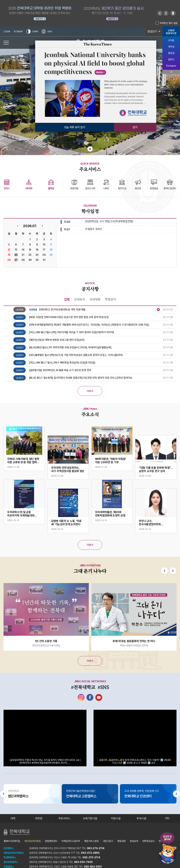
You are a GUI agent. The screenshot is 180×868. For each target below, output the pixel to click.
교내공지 (80, 299)
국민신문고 (108, 841)
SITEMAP (18, 31)
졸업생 (171, 53)
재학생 (171, 47)
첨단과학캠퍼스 (11, 862)
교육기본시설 (90, 818)
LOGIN (7, 31)
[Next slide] (166, 13)
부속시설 (141, 818)
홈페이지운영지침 (12, 841)
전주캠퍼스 (9, 848)
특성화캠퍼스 (10, 857)
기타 (167, 818)
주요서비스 (64, 818)
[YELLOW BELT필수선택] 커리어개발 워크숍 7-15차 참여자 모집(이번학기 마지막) (71, 332)
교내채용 (95, 299)
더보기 (90, 391)
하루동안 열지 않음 (168, 23)
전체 (67, 299)
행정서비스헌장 (91, 841)
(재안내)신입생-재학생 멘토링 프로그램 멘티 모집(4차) (57, 340)
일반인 (171, 59)
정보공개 (134, 841)
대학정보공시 (148, 841)
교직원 (171, 40)
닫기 (135, 127)
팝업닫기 (152, 31)
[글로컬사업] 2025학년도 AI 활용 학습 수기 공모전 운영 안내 (60, 370)
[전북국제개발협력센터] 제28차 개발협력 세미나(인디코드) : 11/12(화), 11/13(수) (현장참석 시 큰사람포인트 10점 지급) (89, 325)
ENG (47, 31)
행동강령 (121, 841)
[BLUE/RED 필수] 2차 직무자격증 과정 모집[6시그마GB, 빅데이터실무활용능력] (70, 347)
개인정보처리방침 (33, 841)
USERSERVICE (171, 32)
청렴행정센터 (51, 841)
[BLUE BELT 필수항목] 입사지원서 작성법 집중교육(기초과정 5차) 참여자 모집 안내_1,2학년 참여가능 (81, 378)
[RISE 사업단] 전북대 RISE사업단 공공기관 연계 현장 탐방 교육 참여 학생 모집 (69, 317)
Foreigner (171, 66)
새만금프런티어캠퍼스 (14, 853)
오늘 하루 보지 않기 (75, 127)
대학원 (39, 818)
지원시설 (116, 818)
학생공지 (110, 299)
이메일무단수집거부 (71, 841)
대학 (13, 818)
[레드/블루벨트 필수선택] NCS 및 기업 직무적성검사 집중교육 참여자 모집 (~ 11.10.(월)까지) (76, 355)
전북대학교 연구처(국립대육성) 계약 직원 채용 (62, 310)
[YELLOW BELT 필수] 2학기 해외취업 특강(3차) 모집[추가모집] (62, 363)
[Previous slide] (160, 13)
